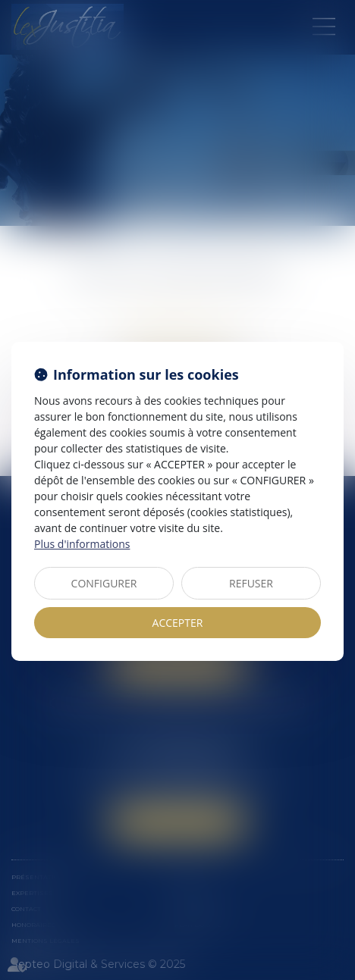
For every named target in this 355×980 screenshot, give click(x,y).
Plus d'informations (82, 544)
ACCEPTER (178, 623)
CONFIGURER (104, 583)
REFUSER (251, 583)
